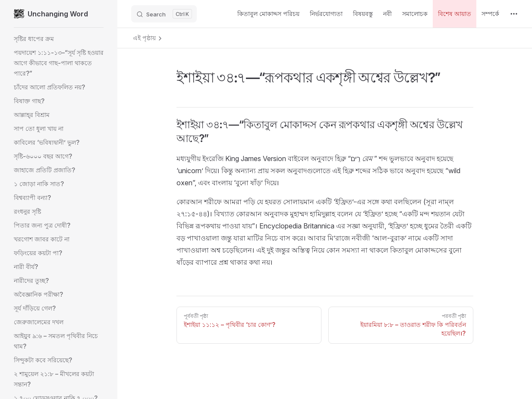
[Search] (164, 14)
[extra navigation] (514, 14)
